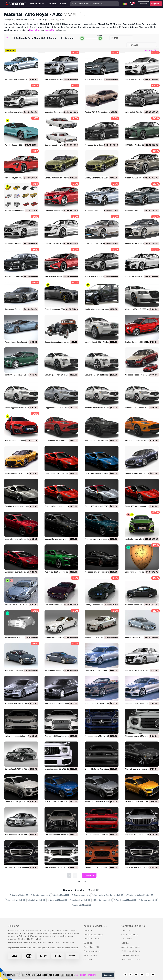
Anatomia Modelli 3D (82, 905)
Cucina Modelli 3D (61, 895)
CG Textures (89, 943)
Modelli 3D (88, 931)
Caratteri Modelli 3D (40, 895)
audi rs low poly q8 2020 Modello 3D (141, 539)
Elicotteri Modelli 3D (102, 900)
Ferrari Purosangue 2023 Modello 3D (60, 309)
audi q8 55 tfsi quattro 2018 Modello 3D (61, 802)
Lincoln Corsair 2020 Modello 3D (99, 342)
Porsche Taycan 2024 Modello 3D (19, 145)
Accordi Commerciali (131, 947)
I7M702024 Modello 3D (135, 145)
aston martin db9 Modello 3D (57, 670)
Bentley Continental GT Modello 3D (99, 605)
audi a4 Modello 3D (133, 637)
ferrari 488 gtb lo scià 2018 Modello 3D (101, 506)
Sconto (50, 38)
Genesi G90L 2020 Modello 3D (98, 670)
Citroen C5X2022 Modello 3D (137, 178)
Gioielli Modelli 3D (36, 900)
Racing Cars (35, 30)
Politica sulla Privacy (131, 951)
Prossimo (89, 875)
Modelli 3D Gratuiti (92, 939)
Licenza (125, 943)
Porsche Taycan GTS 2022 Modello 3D (21, 178)
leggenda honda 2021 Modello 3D (59, 408)
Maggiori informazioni (85, 975)
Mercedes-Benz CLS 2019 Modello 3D (20, 244)
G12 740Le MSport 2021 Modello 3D (140, 276)
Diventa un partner (92, 951)
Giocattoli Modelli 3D (57, 900)
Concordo (108, 975)
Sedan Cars (50, 30)
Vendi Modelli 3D (91, 947)
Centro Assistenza (129, 935)
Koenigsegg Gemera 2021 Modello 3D (20, 309)
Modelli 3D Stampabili (93, 935)
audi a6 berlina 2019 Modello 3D (18, 835)
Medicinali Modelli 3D (80, 900)
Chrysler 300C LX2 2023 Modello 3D (141, 309)
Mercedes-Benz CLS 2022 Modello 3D (101, 211)
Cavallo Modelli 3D (81, 895)
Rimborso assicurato (131, 960)
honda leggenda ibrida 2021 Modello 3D (21, 408)
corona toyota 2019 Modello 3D (139, 670)
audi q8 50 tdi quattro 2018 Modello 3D (101, 802)
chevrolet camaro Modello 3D (57, 605)
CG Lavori (88, 960)
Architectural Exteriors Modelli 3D (108, 895)
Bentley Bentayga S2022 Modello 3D (140, 342)
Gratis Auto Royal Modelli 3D (28, 38)
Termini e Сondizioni (130, 955)
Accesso (143, 4)
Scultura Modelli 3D (19, 895)
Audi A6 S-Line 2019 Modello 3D (139, 244)
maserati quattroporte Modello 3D (59, 637)
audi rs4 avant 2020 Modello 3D (18, 441)
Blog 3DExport (90, 955)
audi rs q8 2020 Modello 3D (57, 572)
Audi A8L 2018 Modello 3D (16, 276)
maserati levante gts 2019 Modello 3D (20, 802)
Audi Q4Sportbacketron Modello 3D (100, 309)
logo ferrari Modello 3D (135, 572)
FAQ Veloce (127, 939)
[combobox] (121, 38)
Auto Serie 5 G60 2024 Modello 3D (140, 112)
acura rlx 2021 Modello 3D (136, 408)
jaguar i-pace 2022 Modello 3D (98, 375)
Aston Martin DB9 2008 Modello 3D (19, 605)
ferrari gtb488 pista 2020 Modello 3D (101, 473)
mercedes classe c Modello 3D (138, 605)
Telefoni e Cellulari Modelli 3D (139, 895)
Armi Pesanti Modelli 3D (125, 900)
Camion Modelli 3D (148, 900)
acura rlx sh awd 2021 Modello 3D (99, 408)
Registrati (156, 4)
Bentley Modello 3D (13, 637)
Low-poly (68, 38)
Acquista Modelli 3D (95, 926)
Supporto (126, 931)
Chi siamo (13, 926)
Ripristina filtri (151, 50)
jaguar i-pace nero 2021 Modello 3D (60, 375)
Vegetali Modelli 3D (16, 900)
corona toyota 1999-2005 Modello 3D (21, 769)
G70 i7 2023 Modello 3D (95, 244)
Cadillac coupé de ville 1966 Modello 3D (61, 145)
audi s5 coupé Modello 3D (96, 637)
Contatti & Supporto (133, 926)
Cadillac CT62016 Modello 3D (57, 244)
